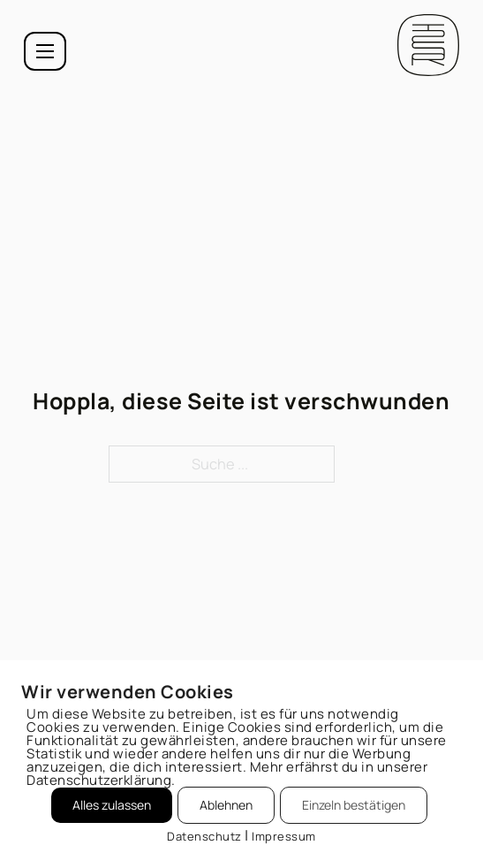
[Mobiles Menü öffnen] (45, 51)
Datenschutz (204, 836)
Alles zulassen (112, 805)
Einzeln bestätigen (354, 805)
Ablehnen (226, 805)
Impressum (284, 836)
